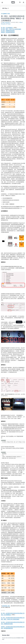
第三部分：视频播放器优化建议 (8, 31)
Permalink (3, 24)
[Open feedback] (24, 322)
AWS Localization (6, 22)
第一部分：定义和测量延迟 (7, 28)
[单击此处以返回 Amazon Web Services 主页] (13, 2)
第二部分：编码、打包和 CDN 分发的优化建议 (11, 29)
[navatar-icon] (24, 2)
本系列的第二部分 (6, 606)
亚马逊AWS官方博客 (5, 14)
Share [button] (8, 24)
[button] (13, 8)
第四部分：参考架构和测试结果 (8, 32)
